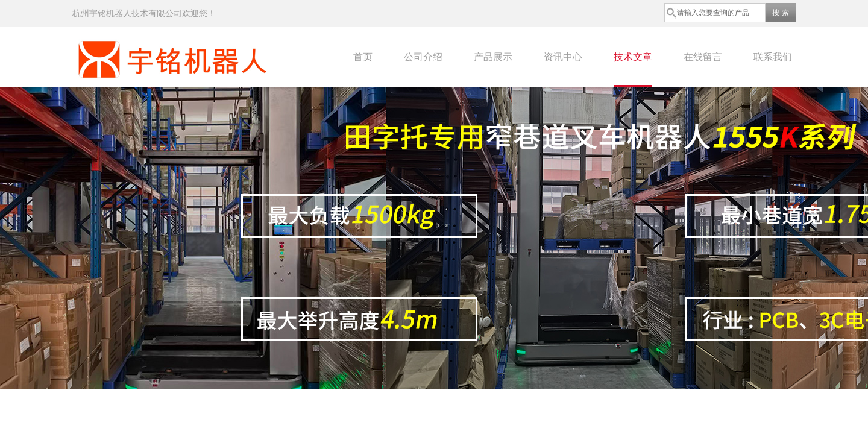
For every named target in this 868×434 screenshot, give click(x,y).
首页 (363, 57)
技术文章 (633, 57)
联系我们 (773, 57)
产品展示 (493, 57)
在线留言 (703, 57)
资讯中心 (563, 57)
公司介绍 (423, 57)
